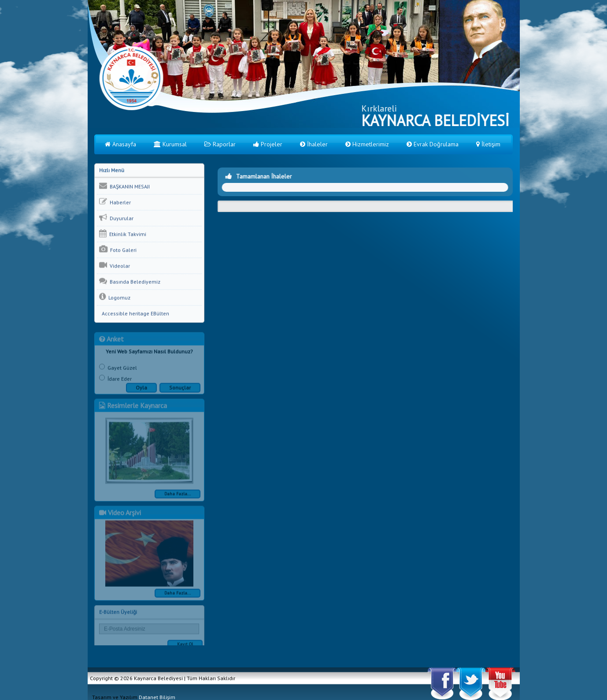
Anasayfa (120, 144)
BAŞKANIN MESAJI (124, 186)
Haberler (115, 202)
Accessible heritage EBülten (134, 314)
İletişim (488, 144)
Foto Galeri (118, 249)
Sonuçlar (180, 390)
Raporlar (220, 144)
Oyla (141, 390)
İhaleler (314, 144)
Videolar (115, 265)
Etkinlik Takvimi (123, 234)
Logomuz (115, 297)
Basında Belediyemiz (130, 281)
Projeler (268, 144)
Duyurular (116, 218)
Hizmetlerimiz (367, 144)
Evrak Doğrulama (433, 144)
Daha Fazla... (178, 496)
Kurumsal (170, 144)
